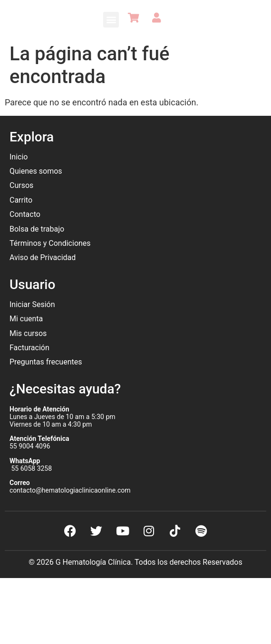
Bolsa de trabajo (37, 229)
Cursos (21, 185)
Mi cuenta (26, 319)
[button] (111, 20)
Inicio (19, 157)
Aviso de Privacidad (43, 257)
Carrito (21, 200)
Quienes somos (37, 171)
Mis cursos (28, 333)
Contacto (25, 214)
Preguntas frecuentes (47, 362)
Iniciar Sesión (32, 304)
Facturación (29, 348)
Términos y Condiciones (50, 243)
